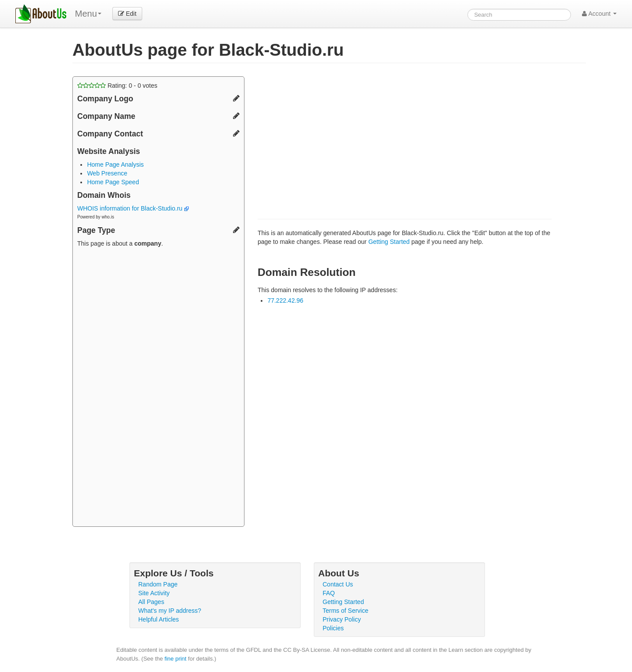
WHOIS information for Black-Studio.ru (133, 208)
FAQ (329, 593)
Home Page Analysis (115, 164)
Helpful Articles (159, 619)
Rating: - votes (117, 86)
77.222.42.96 (285, 300)
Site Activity (154, 593)
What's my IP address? (170, 611)
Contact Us (338, 584)
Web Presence (107, 173)
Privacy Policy (342, 619)
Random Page (158, 584)
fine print (176, 659)
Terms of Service (345, 611)
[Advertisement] (158, 388)
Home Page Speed (113, 182)
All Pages (151, 602)
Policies (333, 628)
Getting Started (389, 242)
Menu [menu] (88, 14)
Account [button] (599, 14)
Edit (127, 14)
